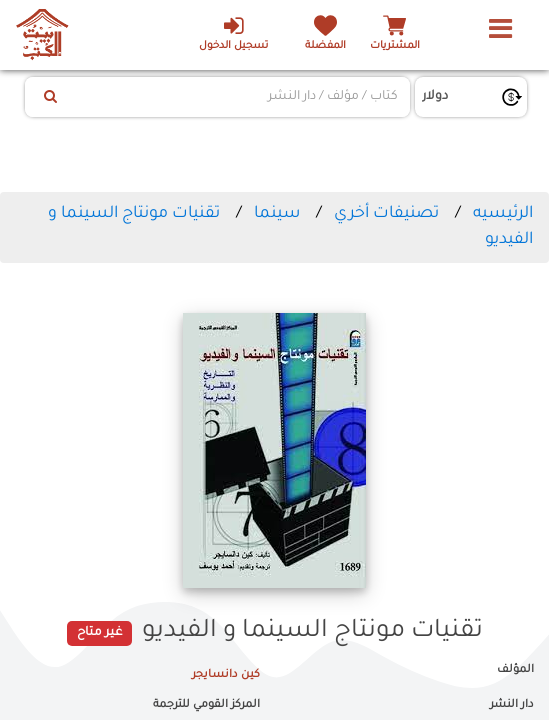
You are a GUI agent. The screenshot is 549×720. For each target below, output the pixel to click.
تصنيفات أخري (386, 214)
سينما (277, 214)
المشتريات (395, 46)
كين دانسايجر (226, 675)
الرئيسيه (503, 214)
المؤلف (515, 670)
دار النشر (512, 705)
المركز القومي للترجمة (206, 705)
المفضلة (325, 46)
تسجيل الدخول (233, 33)
